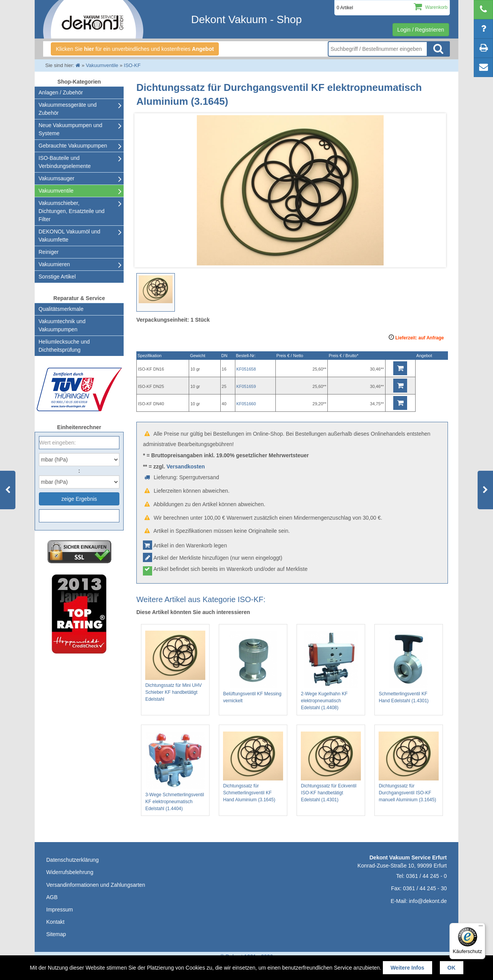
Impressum (60, 910)
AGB (52, 897)
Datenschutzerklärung (72, 860)
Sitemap (56, 934)
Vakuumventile (56, 191)
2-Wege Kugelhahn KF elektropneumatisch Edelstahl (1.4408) (331, 670)
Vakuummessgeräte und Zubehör (68, 109)
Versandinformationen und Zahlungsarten (96, 885)
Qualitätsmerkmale (61, 309)
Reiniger (49, 252)
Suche (438, 49)
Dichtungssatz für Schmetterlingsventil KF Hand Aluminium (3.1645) (253, 767)
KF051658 (246, 369)
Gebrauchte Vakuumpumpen (73, 146)
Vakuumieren (54, 264)
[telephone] (483, 10)
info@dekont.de (428, 901)
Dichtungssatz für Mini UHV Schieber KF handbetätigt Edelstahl (175, 666)
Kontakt (55, 922)
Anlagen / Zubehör (61, 92)
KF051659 (246, 386)
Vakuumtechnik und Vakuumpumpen (62, 325)
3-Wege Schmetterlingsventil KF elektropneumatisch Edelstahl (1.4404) (175, 771)
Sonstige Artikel (57, 277)
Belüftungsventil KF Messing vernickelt (253, 667)
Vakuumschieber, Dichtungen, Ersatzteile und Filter (71, 211)
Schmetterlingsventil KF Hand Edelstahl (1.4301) (409, 667)
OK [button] (452, 968)
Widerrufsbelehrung (70, 872)
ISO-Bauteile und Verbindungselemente (65, 162)
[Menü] (481, 928)
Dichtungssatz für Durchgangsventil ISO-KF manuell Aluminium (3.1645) (409, 767)
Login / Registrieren (421, 30)
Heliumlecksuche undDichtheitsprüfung (64, 346)
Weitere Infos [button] (407, 968)
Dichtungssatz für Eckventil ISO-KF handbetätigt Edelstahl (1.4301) (331, 767)
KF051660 (246, 404)
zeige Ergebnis (79, 499)
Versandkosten (186, 467)
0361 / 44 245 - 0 (426, 876)
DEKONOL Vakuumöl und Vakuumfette (69, 236)
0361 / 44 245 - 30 (425, 888)
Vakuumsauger (56, 178)
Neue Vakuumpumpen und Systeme (70, 129)
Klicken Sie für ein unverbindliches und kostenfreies (135, 49)
